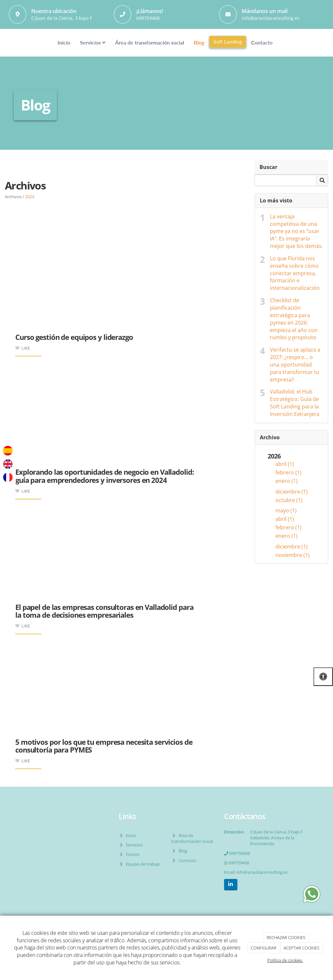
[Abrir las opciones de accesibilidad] (323, 677)
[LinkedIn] (231, 885)
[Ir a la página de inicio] (12, 43)
